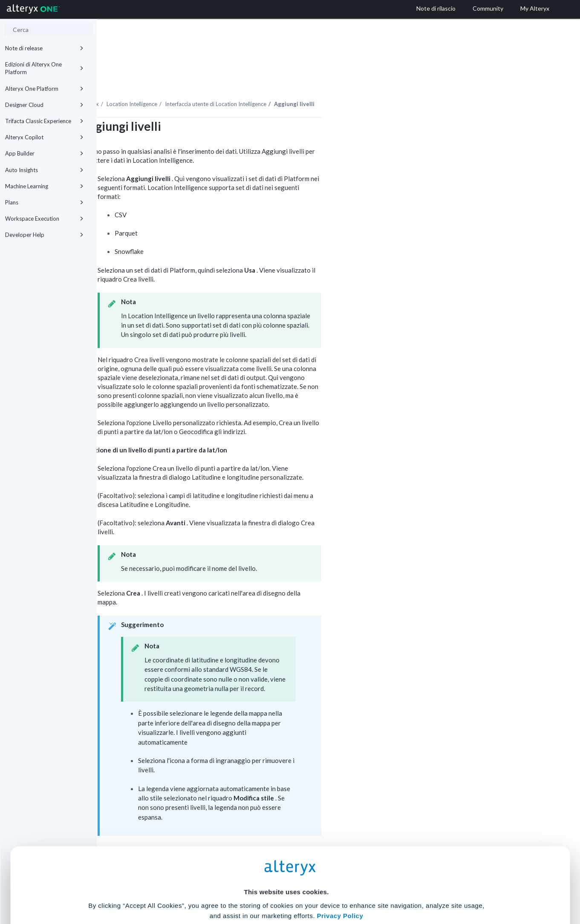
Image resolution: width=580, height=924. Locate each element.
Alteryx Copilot (44, 137)
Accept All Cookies (225, 886)
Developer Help (44, 235)
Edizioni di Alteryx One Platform (44, 68)
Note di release (44, 48)
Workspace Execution (44, 219)
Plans (44, 202)
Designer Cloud (44, 105)
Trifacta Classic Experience (44, 121)
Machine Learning (44, 186)
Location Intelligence (229, 81)
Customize (355, 886)
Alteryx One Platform (44, 89)
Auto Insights (44, 170)
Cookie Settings (286, 861)
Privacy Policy (340, 838)
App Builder (44, 153)
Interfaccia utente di (312, 81)
